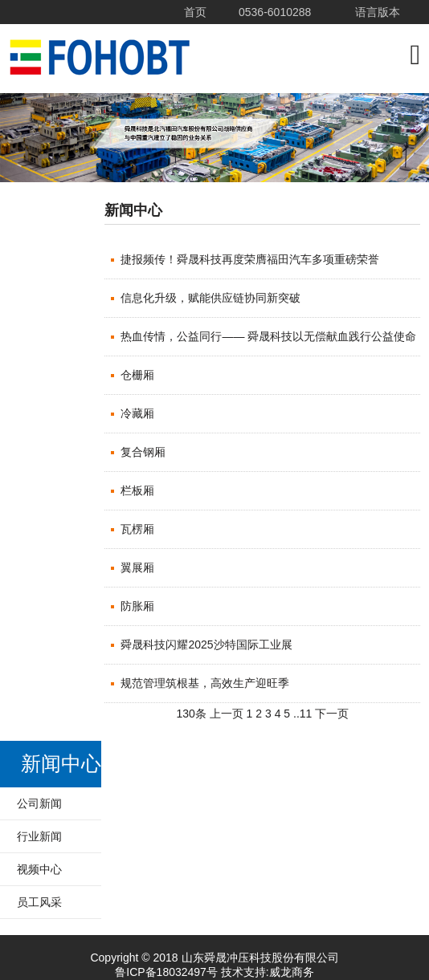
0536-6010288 (275, 12)
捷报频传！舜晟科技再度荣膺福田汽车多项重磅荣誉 (250, 259)
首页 (195, 12)
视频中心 (39, 869)
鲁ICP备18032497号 (166, 972)
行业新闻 (39, 836)
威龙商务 (292, 972)
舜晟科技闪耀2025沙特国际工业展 (206, 645)
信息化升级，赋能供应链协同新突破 (210, 298)
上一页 (227, 714)
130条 (191, 714)
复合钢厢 (143, 452)
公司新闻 (39, 803)
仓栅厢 (137, 375)
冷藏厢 (137, 413)
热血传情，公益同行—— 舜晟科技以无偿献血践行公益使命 (268, 336)
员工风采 (39, 902)
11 (306, 714)
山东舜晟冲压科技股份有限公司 (100, 58)
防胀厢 (137, 606)
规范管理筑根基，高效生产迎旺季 (205, 683)
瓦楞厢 (137, 529)
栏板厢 (137, 490)
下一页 (332, 714)
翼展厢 (137, 567)
